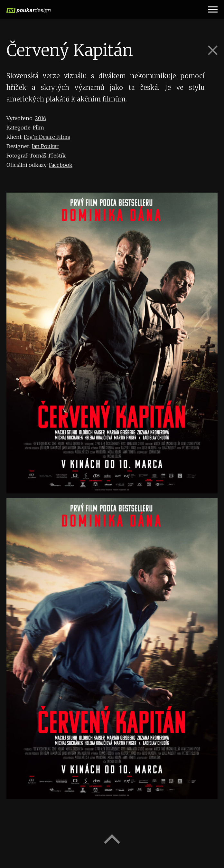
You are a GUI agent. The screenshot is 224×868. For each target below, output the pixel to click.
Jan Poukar (45, 146)
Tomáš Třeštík (48, 156)
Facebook (61, 165)
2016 (41, 118)
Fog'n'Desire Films (47, 137)
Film (38, 128)
